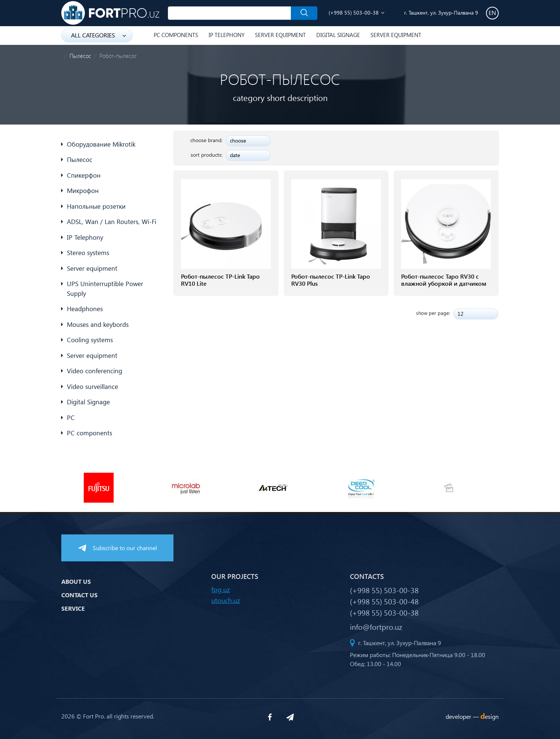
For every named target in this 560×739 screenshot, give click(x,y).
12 (461, 314)
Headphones (85, 309)
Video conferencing (95, 371)
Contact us (79, 595)
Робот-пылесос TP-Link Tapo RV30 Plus (331, 280)
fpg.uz (221, 589)
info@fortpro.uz (376, 626)
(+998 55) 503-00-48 (384, 601)
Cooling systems (90, 340)
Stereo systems (88, 253)
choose (238, 140)
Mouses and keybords (98, 324)
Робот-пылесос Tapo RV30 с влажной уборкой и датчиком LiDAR (444, 283)
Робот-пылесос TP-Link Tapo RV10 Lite (220, 280)
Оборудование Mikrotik (101, 144)
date (235, 155)
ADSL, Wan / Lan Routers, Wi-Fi (112, 222)
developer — (472, 716)
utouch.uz (226, 600)
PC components (176, 35)
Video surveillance (93, 387)
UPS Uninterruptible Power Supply (105, 289)
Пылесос (80, 56)
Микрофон (83, 191)
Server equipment (280, 35)
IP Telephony (227, 35)
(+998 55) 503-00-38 (354, 13)
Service (73, 608)
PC (71, 418)
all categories (99, 35)
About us (76, 581)
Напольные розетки (96, 206)
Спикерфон (84, 175)
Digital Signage (338, 35)
